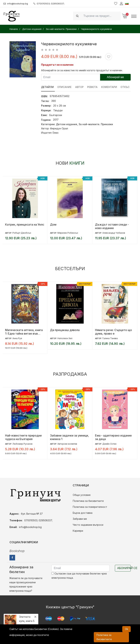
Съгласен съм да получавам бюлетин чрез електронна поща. (79, 576)
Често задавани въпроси (88, 525)
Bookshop (17, 551)
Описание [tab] (65, 87)
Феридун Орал (59, 128)
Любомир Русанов (22, 444)
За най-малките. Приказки (96, 124)
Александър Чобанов (114, 233)
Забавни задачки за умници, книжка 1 (69, 437)
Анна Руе (17, 338)
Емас (56, 133)
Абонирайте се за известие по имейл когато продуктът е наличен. (82, 70)
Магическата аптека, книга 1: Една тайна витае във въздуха (24, 332)
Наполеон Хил (65, 338)
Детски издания (67, 124)
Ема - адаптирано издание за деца (113, 437)
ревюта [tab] (93, 87)
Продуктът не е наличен (57, 65)
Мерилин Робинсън (68, 233)
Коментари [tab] (109, 87)
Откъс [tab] (126, 87)
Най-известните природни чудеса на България (23, 437)
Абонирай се (124, 568)
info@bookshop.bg (17, 3)
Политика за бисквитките (88, 501)
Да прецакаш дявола (65, 330)
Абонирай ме (115, 77)
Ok (126, 629)
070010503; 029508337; (52, 3)
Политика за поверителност (90, 507)
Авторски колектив (67, 444)
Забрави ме (80, 519)
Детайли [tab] (47, 87)
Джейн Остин (109, 444)
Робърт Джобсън (22, 233)
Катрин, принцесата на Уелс (25, 224)
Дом (53, 224)
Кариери (78, 531)
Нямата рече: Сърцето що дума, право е (113, 332)
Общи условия (82, 495)
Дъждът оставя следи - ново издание (112, 226)
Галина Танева (110, 338)
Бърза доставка (83, 513)
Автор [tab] (80, 87)
